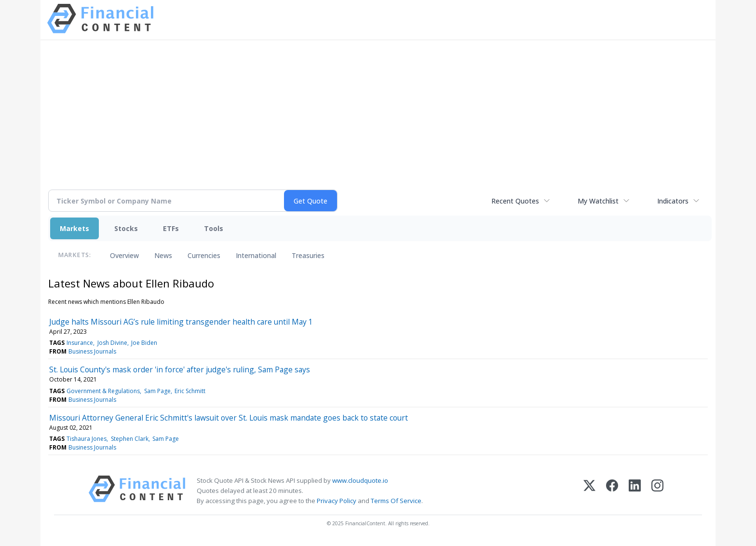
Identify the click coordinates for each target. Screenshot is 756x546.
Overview (124, 255)
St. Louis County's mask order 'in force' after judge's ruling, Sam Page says (180, 369)
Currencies (204, 255)
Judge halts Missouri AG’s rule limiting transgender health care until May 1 (181, 322)
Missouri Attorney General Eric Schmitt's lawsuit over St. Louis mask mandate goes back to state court (229, 418)
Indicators (673, 201)
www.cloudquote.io (360, 480)
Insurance (80, 343)
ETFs (171, 228)
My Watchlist (598, 201)
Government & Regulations (103, 391)
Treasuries (308, 255)
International (256, 255)
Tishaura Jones (87, 439)
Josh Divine (112, 343)
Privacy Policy (337, 501)
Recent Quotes (515, 201)
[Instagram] (657, 491)
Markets (74, 228)
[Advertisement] (378, 121)
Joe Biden (144, 343)
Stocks (126, 228)
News (163, 255)
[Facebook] (612, 491)
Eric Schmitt (190, 391)
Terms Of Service (396, 501)
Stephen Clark (130, 439)
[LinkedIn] (635, 491)
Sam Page (157, 391)
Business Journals (92, 351)
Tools (214, 228)
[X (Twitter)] (589, 491)
